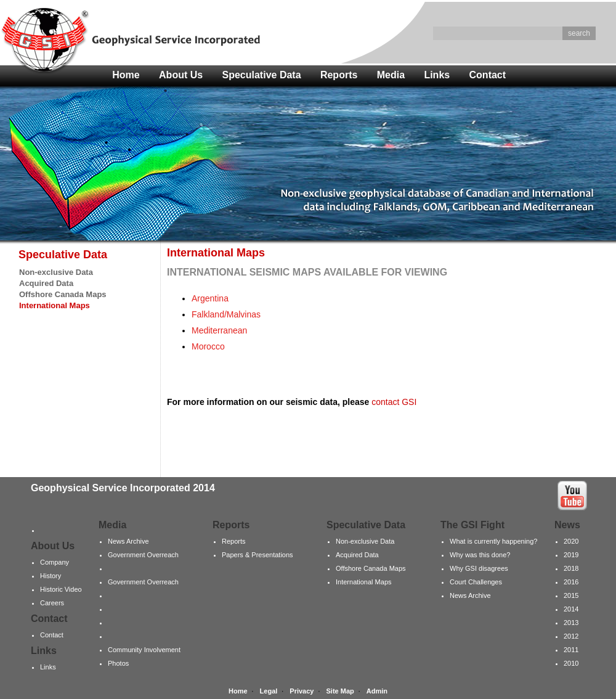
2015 (571, 595)
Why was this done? (480, 555)
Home (126, 75)
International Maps (364, 582)
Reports (339, 75)
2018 (571, 568)
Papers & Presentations (257, 555)
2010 (571, 663)
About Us (181, 75)
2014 (571, 609)
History (51, 576)
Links (437, 75)
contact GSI (394, 402)
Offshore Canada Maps (63, 294)
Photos (118, 663)
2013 (571, 623)
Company (55, 562)
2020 (571, 541)
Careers (52, 603)
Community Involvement (144, 650)
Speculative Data (262, 75)
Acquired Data (46, 283)
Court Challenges (476, 582)
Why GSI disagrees (479, 568)
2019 (571, 555)
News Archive (128, 541)
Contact (488, 75)
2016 (571, 582)
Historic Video (61, 589)
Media (391, 75)
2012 (571, 636)
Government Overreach (143, 555)
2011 (571, 650)
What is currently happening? (493, 541)
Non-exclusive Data (56, 272)
